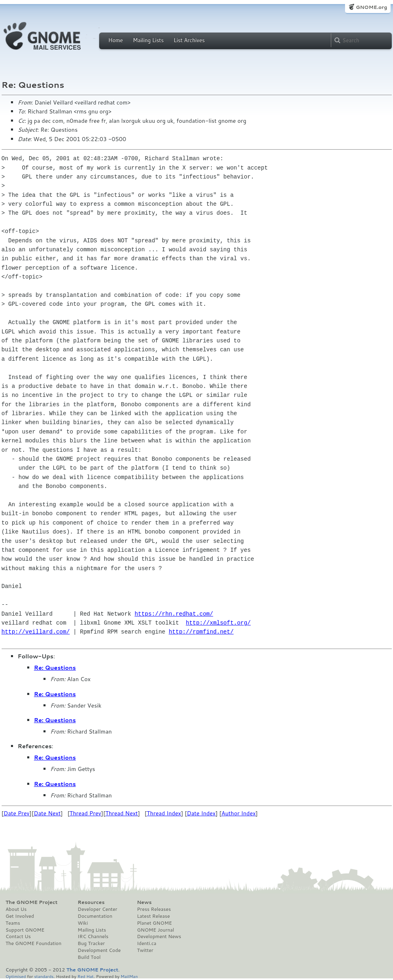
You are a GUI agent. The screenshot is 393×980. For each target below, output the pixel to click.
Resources (91, 902)
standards (44, 976)
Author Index (239, 813)
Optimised (16, 976)
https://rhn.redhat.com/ (174, 614)
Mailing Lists (148, 40)
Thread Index (164, 813)
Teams (13, 923)
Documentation (95, 916)
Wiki (83, 923)
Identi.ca (147, 943)
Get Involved (20, 916)
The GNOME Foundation (34, 943)
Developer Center (97, 909)
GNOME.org (371, 7)
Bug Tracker (91, 943)
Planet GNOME (154, 923)
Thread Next (122, 813)
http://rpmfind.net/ (201, 632)
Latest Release (153, 916)
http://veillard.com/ (36, 632)
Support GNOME (25, 930)
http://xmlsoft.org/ (218, 623)
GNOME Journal (156, 930)
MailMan (129, 976)
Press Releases (154, 909)
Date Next (47, 813)
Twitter (145, 950)
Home (116, 40)
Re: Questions (55, 668)
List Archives (189, 40)
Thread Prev (85, 813)
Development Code (99, 950)
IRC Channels (93, 936)
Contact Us (18, 936)
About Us (16, 909)
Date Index (201, 813)
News (144, 902)
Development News (159, 936)
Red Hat (85, 976)
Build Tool (89, 957)
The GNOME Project (32, 902)
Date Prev (17, 813)
